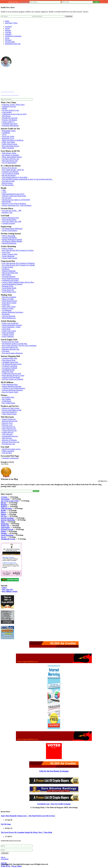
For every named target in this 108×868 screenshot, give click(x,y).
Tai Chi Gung (7, 198)
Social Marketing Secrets (11, 278)
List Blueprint (7, 310)
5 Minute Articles (8, 335)
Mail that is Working (9, 297)
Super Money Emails (9, 303)
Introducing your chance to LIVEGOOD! (16, 200)
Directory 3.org (7, 425)
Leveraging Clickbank (10, 368)
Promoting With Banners (10, 126)
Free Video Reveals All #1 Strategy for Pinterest (18, 263)
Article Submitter (8, 336)
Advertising (5, 499)
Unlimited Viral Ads (9, 106)
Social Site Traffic (8, 136)
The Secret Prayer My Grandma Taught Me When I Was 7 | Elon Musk (26, 832)
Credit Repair (7, 401)
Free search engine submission (12, 353)
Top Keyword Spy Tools (10, 342)
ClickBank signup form (10, 362)
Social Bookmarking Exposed (12, 284)
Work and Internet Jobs (10, 161)
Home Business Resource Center (13, 375)
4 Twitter (4, 497)
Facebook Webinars (9, 277)
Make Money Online (9, 153)
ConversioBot (7, 112)
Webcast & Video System (11, 408)
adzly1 (4, 588)
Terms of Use (6, 866)
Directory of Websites (9, 440)
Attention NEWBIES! (9, 238)
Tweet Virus (6, 252)
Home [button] (22, 2)
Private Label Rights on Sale (12, 410)
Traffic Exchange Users (9, 563)
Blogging (4, 505)
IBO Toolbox (7, 275)
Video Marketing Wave (10, 384)
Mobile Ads (5, 526)
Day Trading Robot (9, 403)
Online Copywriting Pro (10, 323)
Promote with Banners (10, 120)
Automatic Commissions (10, 458)
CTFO (4, 192)
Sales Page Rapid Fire (10, 412)
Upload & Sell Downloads (11, 377)
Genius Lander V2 (8, 122)
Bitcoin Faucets (7, 183)
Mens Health (6, 202)
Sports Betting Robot (9, 220)
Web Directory (7, 438)
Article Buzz (6, 329)
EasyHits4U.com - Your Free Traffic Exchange (54, 804)
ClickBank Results (8, 370)
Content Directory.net (9, 431)
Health (3, 510)
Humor (3, 514)
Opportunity (5, 528)
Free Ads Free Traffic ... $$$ (12, 211)
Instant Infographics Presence (12, 325)
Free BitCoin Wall (8, 181)
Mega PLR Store (8, 372)
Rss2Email (6, 314)
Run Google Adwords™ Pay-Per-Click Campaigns (19, 345)
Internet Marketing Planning (12, 386)
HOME (5, 108)
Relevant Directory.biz (10, 421)
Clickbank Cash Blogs (10, 366)
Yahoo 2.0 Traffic (8, 299)
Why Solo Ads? (8, 590)
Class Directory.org (9, 427)
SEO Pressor (6, 116)
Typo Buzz (6, 351)
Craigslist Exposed (8, 223)
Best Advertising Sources (11, 146)
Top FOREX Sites (8, 397)
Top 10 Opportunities (9, 163)
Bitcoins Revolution (9, 175)
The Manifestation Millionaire (12, 229)
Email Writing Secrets (10, 301)
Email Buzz (6, 305)
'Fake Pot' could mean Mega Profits (14, 196)
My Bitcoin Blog (8, 185)
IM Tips (4, 516)
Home (7, 21)
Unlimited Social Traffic (10, 280)
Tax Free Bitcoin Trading (11, 174)
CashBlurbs (6, 133)
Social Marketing (7, 535)
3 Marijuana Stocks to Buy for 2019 (14, 114)
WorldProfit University (10, 118)
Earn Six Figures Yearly (10, 392)
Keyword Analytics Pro (10, 347)
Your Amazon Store (9, 360)
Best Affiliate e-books (10, 591)
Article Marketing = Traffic (11, 327)
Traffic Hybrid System (10, 144)
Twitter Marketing (8, 256)
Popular (4, 533)
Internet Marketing (8, 520)
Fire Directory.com (9, 444)
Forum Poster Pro (8, 290)
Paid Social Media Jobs (10, 273)
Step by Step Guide (9, 236)
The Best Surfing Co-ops (11, 110)
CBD (4, 190)
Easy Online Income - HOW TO (13, 170)
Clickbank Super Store (10, 124)
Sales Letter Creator (9, 307)
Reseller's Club (7, 212)
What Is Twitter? (8, 248)
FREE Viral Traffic (9, 142)
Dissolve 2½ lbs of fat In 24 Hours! (14, 203)
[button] (96, 2)
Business (4, 507)
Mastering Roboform (9, 243)
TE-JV (4, 135)
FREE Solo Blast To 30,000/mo (13, 140)
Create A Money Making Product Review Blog (18, 282)
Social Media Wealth (9, 288)
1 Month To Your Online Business (14, 388)
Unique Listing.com (9, 419)
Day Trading (6, 399)
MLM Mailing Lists (9, 318)
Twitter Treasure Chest (10, 254)
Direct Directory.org (9, 429)
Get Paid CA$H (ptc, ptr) (11, 159)
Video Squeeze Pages (9, 414)
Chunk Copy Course (9, 331)
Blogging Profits (8, 286)
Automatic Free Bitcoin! (10, 172)
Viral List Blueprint (9, 316)
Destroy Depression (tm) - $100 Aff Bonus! (17, 205)
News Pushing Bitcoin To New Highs (15, 177)
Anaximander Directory (10, 436)
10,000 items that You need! (12, 374)
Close (105, 2)
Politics (3, 531)
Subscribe (69, 16)
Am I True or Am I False (10, 501)
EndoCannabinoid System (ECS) (13, 194)
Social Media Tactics (9, 292)
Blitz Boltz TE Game (8, 557)
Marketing (5, 524)
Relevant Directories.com (11, 442)
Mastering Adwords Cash (11, 349)
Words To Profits (8, 308)
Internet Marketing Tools (10, 218)
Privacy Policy (17, 866)
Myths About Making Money (12, 157)
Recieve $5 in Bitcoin (9, 168)
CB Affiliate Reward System (12, 364)
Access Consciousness (10, 230)
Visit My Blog (7, 453)
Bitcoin (3, 503)
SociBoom (6, 269)
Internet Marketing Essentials (12, 239)
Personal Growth (7, 529)
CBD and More (6, 508)
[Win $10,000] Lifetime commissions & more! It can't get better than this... (27, 179)
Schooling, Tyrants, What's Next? (13, 105)
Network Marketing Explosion (12, 390)
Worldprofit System (8, 539)
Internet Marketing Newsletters (13, 312)
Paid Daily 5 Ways (11, 23)
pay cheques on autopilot (11, 155)
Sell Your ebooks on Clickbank (13, 379)
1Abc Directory (7, 434)
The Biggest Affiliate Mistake (12, 241)
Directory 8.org (7, 423)
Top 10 (3, 537)
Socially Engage (8, 267)
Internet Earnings (7, 518)
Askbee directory (8, 432)
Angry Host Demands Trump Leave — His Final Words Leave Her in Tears (28, 816)
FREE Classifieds (8, 148)
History (4, 512)
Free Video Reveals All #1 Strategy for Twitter (18, 250)
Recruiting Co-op (8, 138)
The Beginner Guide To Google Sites (15, 344)
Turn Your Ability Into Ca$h (12, 221)
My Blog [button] (27, 2)
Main (3, 522)
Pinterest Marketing (9, 271)
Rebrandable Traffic (9, 131)
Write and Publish (8, 333)
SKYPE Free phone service (11, 449)
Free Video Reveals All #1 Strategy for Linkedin (18, 265)
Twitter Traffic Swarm (10, 258)
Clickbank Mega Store (10, 358)
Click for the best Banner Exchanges (54, 771)
